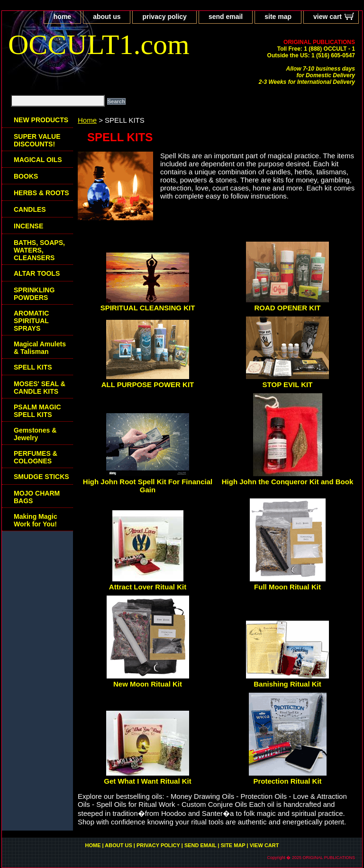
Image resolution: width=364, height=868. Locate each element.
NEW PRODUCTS (41, 120)
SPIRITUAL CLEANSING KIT (148, 308)
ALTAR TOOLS (37, 273)
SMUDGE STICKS (41, 477)
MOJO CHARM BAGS (37, 497)
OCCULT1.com (99, 45)
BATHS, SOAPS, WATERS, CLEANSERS (39, 250)
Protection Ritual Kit (287, 781)
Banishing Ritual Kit (287, 684)
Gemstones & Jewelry (35, 434)
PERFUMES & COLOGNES (36, 457)
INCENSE (28, 226)
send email (226, 17)
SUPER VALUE (37, 140)
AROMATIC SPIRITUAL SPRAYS (31, 321)
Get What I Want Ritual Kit (147, 781)
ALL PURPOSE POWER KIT (148, 384)
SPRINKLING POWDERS (34, 294)
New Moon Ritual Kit (148, 684)
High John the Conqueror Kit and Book (288, 482)
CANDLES (30, 209)
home (62, 17)
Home (87, 120)
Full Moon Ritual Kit (287, 587)
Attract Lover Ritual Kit (148, 587)
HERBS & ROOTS (41, 193)
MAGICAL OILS (38, 160)
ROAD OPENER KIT (287, 308)
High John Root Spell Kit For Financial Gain (148, 486)
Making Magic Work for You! (36, 520)
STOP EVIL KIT (288, 384)
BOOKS (26, 176)
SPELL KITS (33, 367)
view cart (328, 17)
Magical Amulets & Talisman (40, 348)
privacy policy (164, 17)
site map (278, 17)
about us (107, 17)
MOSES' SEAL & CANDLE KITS (40, 388)
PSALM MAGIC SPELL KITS (37, 411)
